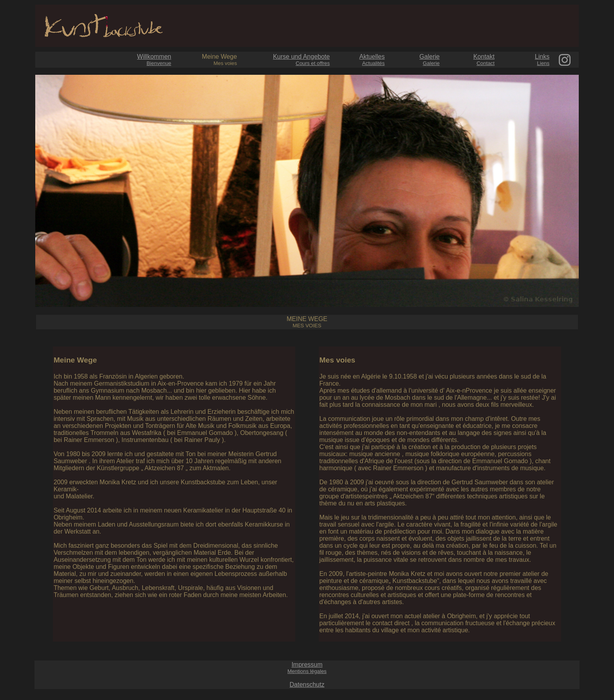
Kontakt (484, 60)
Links (542, 60)
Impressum (307, 668)
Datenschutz (307, 685)
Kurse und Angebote (301, 60)
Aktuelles (372, 60)
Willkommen (154, 60)
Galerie (430, 60)
